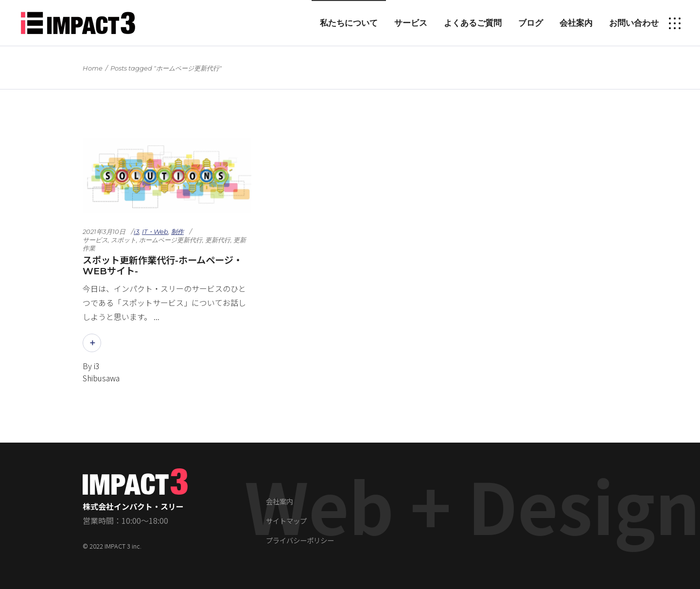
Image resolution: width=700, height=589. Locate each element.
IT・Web (155, 232)
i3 (136, 232)
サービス (95, 240)
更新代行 (218, 240)
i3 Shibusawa (101, 372)
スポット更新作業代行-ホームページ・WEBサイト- (163, 266)
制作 (177, 232)
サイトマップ (286, 521)
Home (93, 68)
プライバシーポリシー (300, 540)
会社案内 (280, 501)
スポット (123, 240)
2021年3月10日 (104, 232)
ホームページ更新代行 (171, 240)
